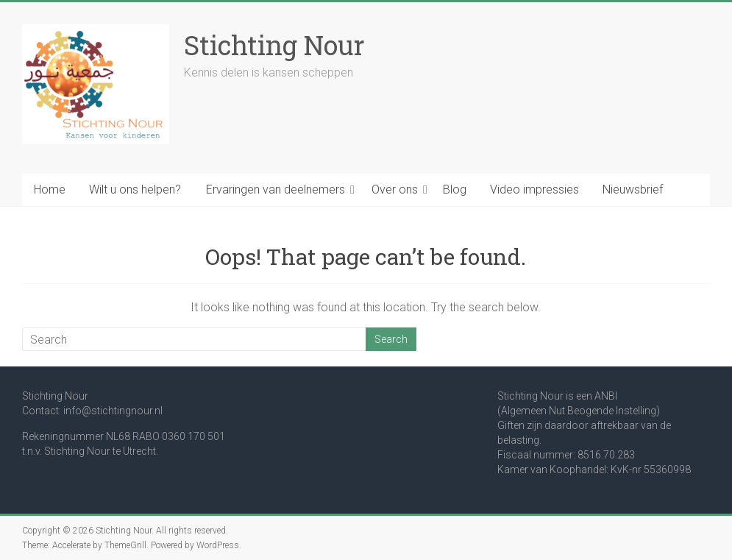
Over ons (395, 189)
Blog (455, 189)
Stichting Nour (274, 45)
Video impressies (534, 189)
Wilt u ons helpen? (135, 189)
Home (50, 189)
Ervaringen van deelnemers (276, 189)
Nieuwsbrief (633, 189)
